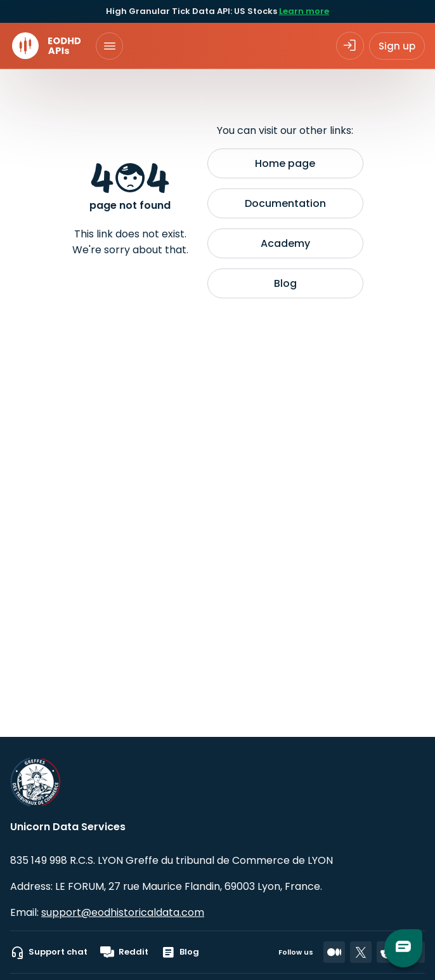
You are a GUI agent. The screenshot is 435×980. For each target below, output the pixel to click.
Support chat (49, 952)
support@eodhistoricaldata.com (123, 912)
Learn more (304, 11)
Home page (285, 163)
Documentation (285, 203)
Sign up (397, 46)
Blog (285, 283)
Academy (285, 243)
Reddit (124, 952)
